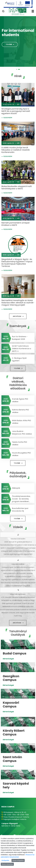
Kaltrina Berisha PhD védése (20, 411)
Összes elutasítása (7, 864)
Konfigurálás (5, 860)
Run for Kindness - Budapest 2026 (20, 338)
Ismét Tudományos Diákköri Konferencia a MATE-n (22, 349)
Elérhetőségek (8, 659)
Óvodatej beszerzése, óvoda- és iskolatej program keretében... (21, 499)
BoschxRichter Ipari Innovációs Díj (20, 510)
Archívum (17, 316)
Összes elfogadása (18, 860)
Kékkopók (16, 488)
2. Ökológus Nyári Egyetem (19, 359)
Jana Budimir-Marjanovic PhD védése (22, 433)
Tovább (9, 44)
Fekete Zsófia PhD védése (19, 443)
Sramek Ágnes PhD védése (20, 400)
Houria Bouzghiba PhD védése (21, 454)
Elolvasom (8, 118)
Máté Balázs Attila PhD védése (21, 422)
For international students (18, 33)
